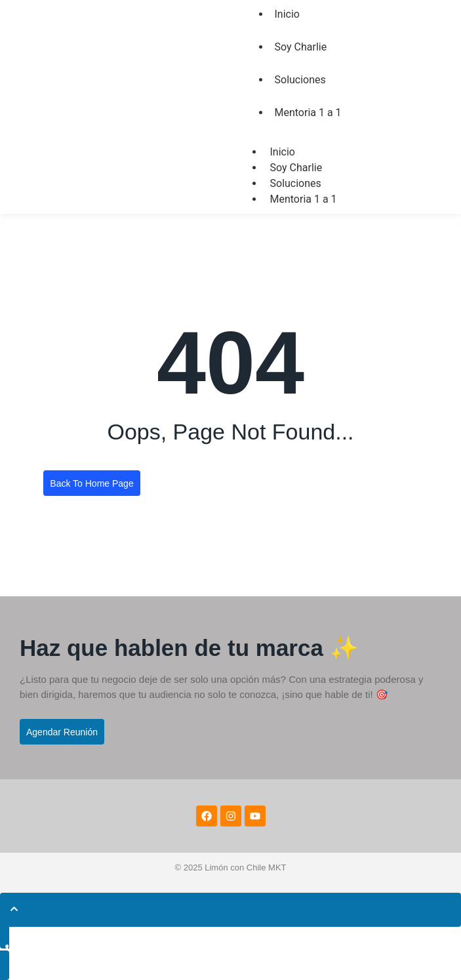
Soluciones (300, 80)
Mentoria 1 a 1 (308, 112)
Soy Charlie (301, 47)
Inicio (283, 152)
